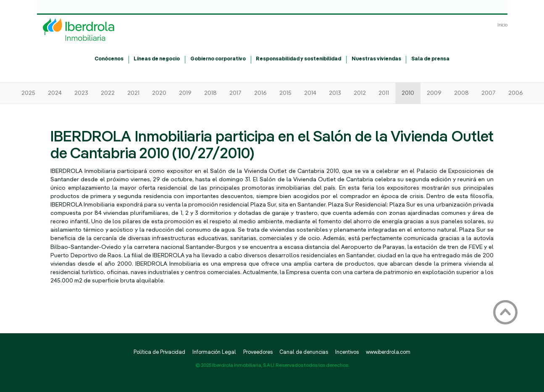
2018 (210, 93)
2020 (159, 93)
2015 (285, 93)
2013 (335, 93)
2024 (55, 93)
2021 (133, 93)
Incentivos (347, 353)
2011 (384, 93)
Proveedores (258, 353)
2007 (489, 93)
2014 (310, 93)
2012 (360, 93)
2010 (408, 93)
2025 (28, 93)
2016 (260, 93)
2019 (185, 93)
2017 (235, 93)
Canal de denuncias (304, 353)
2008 (461, 93)
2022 (108, 93)
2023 (81, 93)
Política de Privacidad (159, 353)
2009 (434, 93)
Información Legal (214, 353)
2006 (516, 93)
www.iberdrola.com (388, 353)
